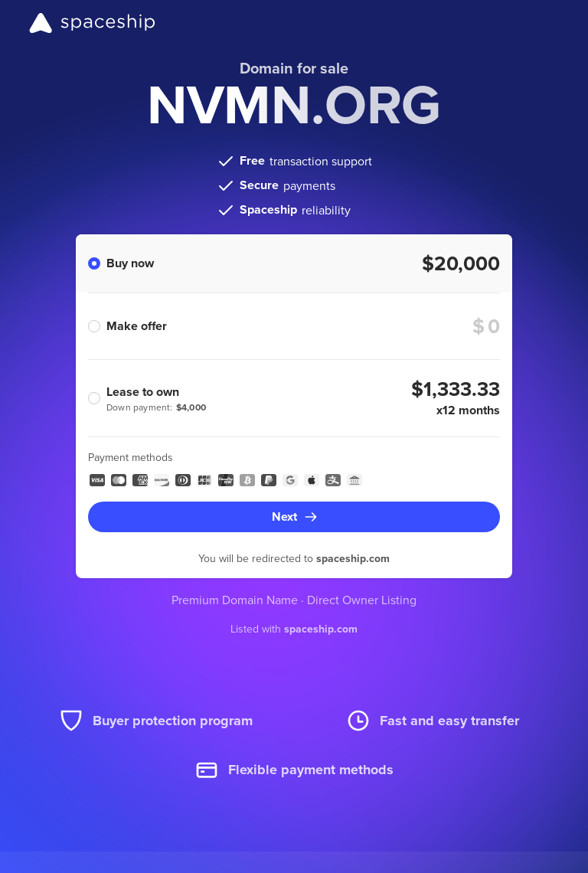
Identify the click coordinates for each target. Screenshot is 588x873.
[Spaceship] (92, 23)
